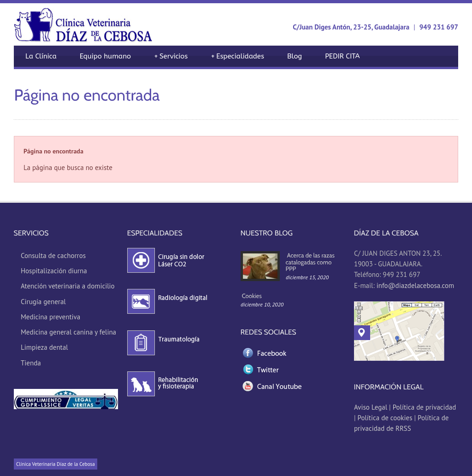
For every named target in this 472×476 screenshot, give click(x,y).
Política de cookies (385, 418)
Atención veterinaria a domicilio (68, 286)
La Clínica (41, 56)
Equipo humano (105, 56)
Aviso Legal (372, 407)
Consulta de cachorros (53, 256)
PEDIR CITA (342, 56)
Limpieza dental (44, 347)
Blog (295, 56)
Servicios (171, 56)
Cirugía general (43, 302)
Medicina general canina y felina (68, 332)
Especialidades (237, 56)
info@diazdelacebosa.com (415, 285)
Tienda (31, 363)
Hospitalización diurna (54, 271)
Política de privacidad (425, 407)
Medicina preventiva (50, 317)
